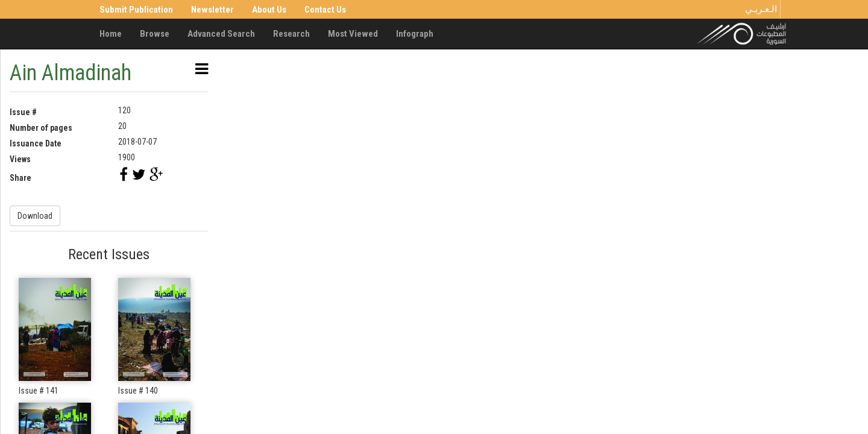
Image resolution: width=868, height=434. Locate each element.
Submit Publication (136, 10)
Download (35, 216)
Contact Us (325, 10)
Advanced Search (221, 34)
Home (111, 34)
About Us (269, 10)
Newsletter (212, 10)
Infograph (415, 34)
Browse (155, 34)
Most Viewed (353, 34)
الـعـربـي (761, 9)
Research (291, 34)
